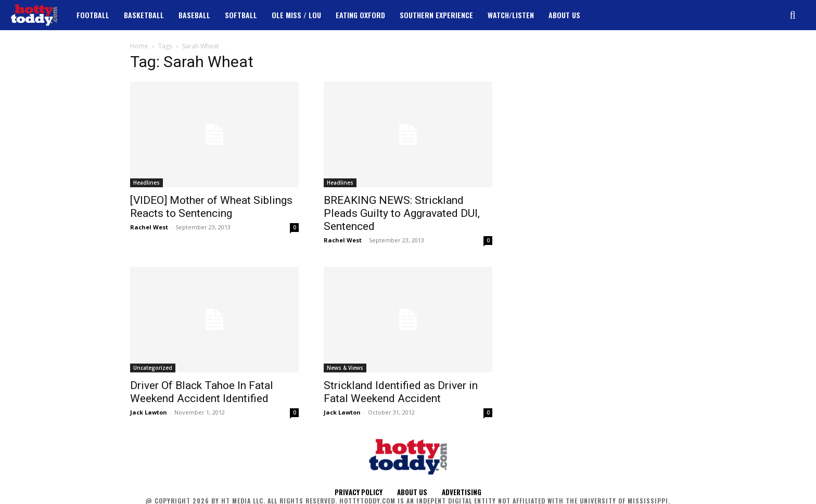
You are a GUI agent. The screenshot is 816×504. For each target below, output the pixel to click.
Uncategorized (153, 368)
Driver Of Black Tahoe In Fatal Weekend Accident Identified (202, 392)
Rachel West (149, 227)
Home (139, 46)
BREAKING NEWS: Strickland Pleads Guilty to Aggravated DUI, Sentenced (402, 213)
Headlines (146, 183)
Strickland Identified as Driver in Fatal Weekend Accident (401, 392)
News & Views (345, 368)
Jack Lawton (149, 412)
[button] (793, 15)
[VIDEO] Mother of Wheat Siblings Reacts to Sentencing (211, 207)
